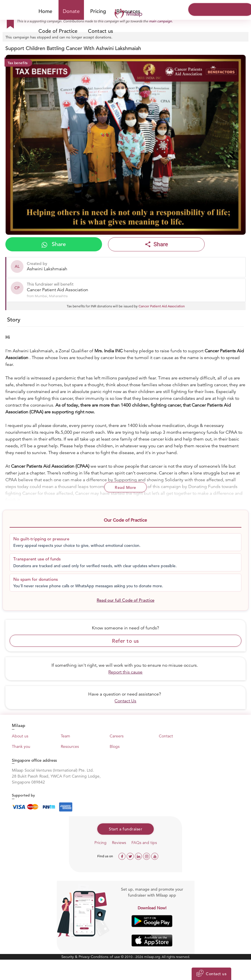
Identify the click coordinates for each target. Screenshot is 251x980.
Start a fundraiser (125, 829)
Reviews (119, 843)
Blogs (115, 746)
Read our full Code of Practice (125, 600)
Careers (117, 736)
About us (20, 736)
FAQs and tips (144, 843)
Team (65, 736)
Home (45, 11)
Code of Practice (58, 31)
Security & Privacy (76, 957)
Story (14, 320)
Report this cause (125, 672)
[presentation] (14, 146)
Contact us (100, 31)
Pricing (98, 11)
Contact (166, 736)
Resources (70, 746)
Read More (125, 487)
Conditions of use (106, 957)
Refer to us (125, 641)
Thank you (21, 746)
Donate (71, 11)
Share (54, 244)
